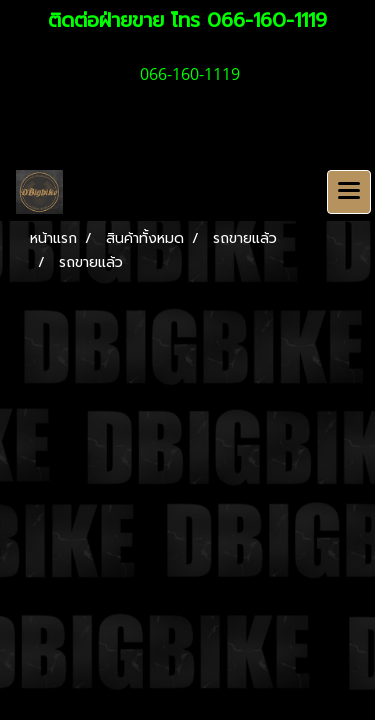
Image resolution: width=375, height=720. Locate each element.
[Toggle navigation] (349, 192)
